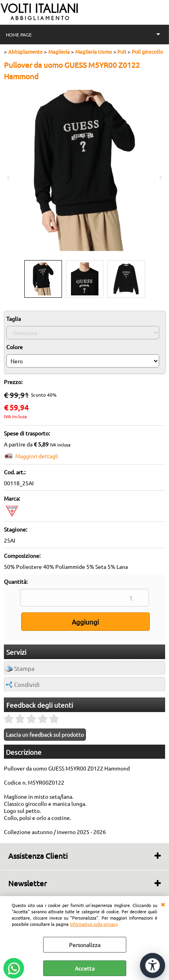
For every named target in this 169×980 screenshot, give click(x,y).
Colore (15, 347)
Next (160, 178)
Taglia (14, 319)
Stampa (24, 668)
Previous (9, 178)
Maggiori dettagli (37, 456)
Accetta (85, 968)
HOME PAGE (19, 35)
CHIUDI (163, 904)
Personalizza (85, 945)
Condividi (27, 684)
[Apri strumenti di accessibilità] (153, 965)
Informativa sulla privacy (94, 924)
